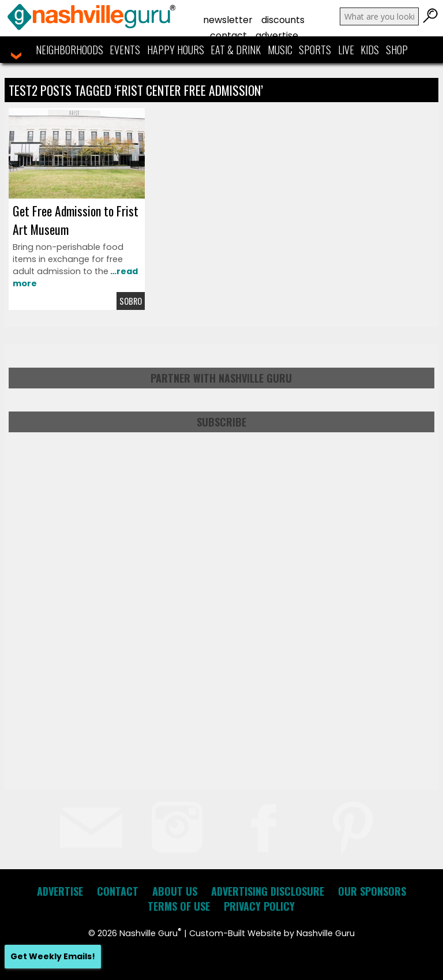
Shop (397, 50)
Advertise (277, 35)
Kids (370, 50)
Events (125, 50)
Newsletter (228, 20)
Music (280, 50)
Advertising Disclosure (268, 891)
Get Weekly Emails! (53, 956)
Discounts (283, 20)
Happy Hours (176, 50)
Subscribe (221, 422)
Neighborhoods (70, 50)
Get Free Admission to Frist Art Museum (76, 220)
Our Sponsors (372, 891)
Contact (228, 35)
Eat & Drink (236, 50)
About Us (175, 891)
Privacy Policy (259, 906)
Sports (315, 50)
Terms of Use (179, 906)
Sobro (131, 301)
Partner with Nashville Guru (221, 378)
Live (346, 50)
